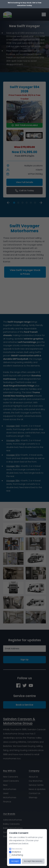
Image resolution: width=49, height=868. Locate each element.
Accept (15, 861)
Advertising (17, 855)
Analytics (16, 852)
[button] (44, 15)
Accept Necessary (33, 861)
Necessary (17, 849)
